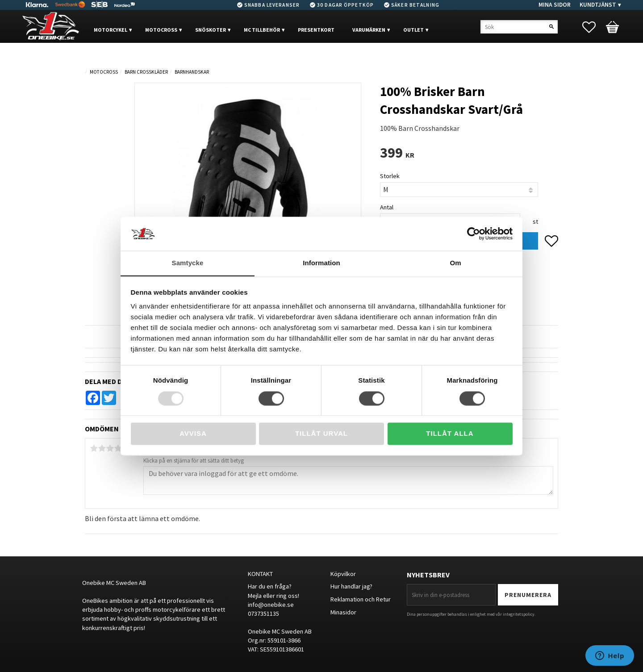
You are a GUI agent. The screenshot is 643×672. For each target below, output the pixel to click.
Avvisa (193, 434)
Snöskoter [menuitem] (211, 30)
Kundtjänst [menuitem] (598, 5)
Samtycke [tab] (188, 263)
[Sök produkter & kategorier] (519, 27)
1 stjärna (94, 448)
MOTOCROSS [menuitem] (161, 30)
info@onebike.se (271, 605)
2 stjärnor (102, 448)
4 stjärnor (118, 448)
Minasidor (343, 612)
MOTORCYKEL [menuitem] (111, 30)
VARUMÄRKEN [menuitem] (369, 30)
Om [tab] (455, 263)
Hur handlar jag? (351, 586)
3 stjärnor (110, 448)
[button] (593, 27)
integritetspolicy (519, 614)
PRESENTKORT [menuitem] (316, 30)
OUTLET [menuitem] (413, 30)
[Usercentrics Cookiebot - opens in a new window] (474, 234)
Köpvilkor (343, 574)
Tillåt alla (450, 434)
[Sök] (551, 27)
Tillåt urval (321, 434)
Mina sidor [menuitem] (555, 5)
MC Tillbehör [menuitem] (262, 30)
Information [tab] (321, 263)
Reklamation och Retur (361, 599)
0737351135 (263, 614)
